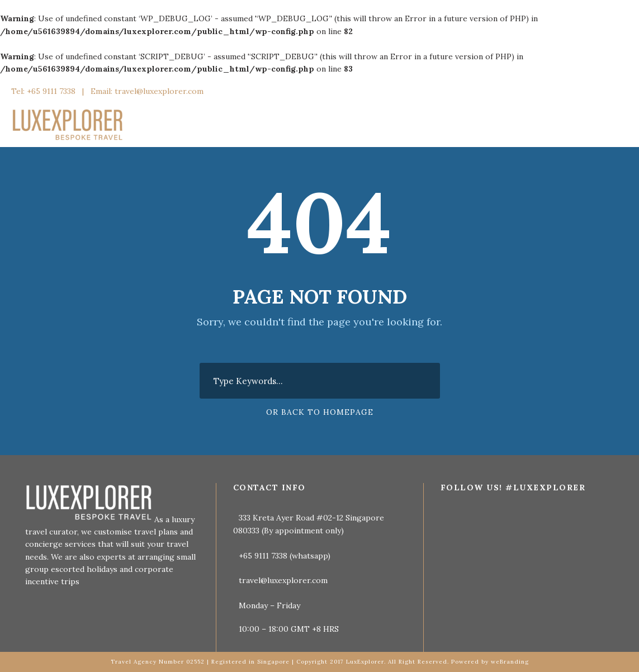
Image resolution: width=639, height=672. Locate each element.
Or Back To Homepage (320, 412)
